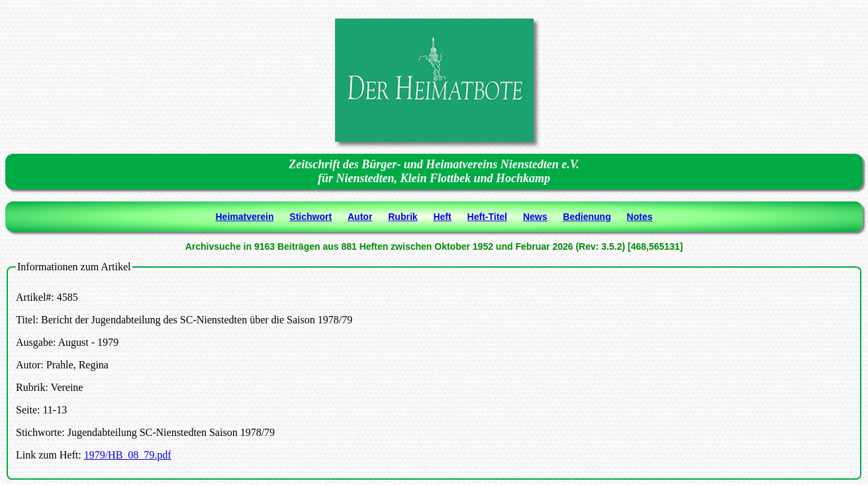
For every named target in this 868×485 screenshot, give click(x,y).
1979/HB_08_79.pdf (128, 455)
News (535, 217)
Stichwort (311, 217)
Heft (442, 217)
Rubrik (403, 217)
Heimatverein (245, 217)
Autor (360, 217)
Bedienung (587, 217)
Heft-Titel (487, 217)
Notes (640, 217)
